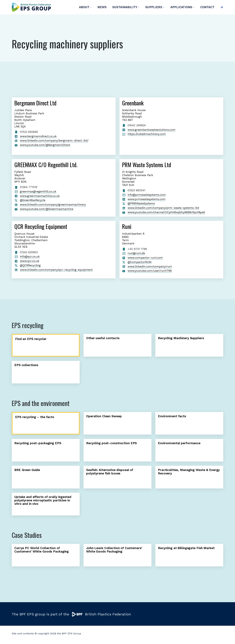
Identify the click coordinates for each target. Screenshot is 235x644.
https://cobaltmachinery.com (147, 134)
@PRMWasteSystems (141, 203)
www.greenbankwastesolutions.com (152, 130)
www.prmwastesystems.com (147, 199)
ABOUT (85, 7)
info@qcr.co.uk (30, 256)
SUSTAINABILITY (126, 7)
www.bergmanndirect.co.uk (38, 136)
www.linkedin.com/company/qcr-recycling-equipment (56, 270)
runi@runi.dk (136, 253)
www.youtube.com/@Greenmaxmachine (47, 209)
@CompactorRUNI (140, 262)
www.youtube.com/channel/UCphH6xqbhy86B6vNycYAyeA (166, 212)
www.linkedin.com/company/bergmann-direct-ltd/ (54, 140)
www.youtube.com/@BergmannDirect (45, 145)
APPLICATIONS (182, 7)
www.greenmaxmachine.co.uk (40, 196)
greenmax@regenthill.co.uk (38, 191)
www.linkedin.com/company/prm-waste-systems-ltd (163, 208)
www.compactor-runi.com (145, 258)
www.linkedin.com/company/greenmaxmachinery (53, 205)
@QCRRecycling (30, 265)
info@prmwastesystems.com (147, 195)
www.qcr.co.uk (30, 261)
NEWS (102, 7)
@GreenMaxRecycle (33, 200)
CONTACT (207, 7)
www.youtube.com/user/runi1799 (150, 271)
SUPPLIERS (155, 7)
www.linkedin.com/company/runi (150, 266)
